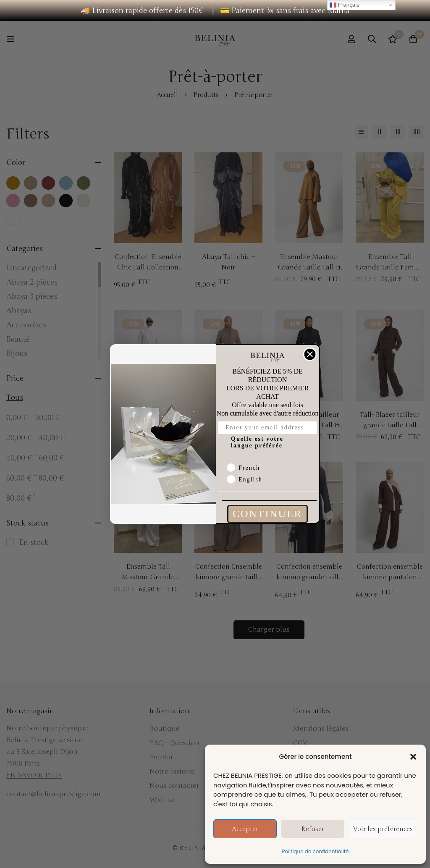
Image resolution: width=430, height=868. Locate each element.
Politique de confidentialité (316, 851)
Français (345, 5)
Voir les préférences (383, 829)
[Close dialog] (310, 354)
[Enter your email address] (267, 428)
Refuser (313, 829)
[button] (413, 757)
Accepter (245, 829)
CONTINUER (267, 514)
